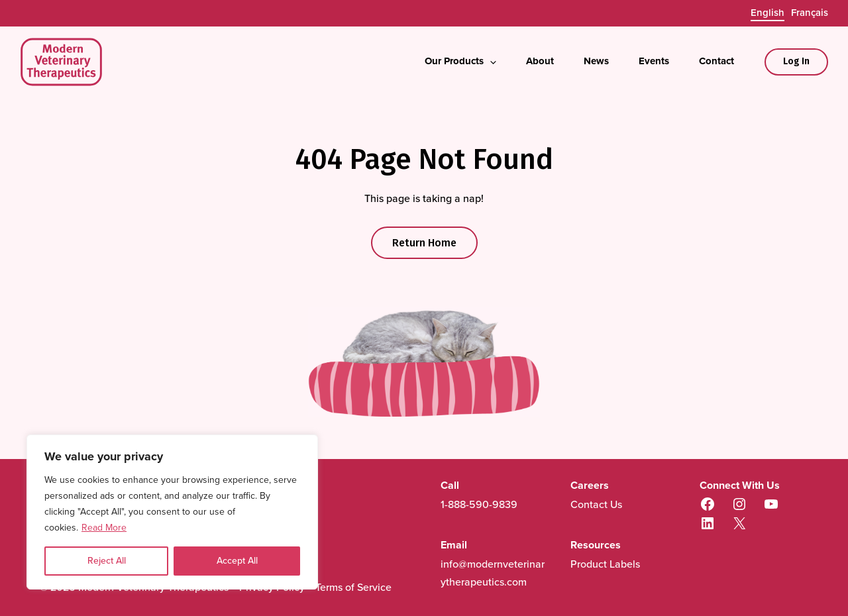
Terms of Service (353, 587)
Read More (104, 528)
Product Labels (605, 564)
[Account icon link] (796, 62)
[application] (490, 62)
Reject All (107, 561)
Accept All (237, 561)
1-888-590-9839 (479, 504)
